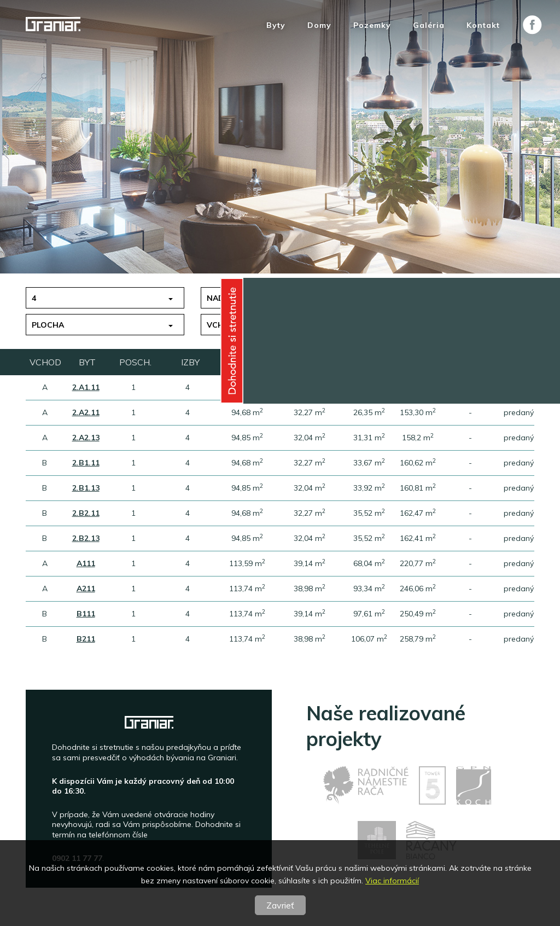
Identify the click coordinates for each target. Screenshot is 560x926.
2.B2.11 (86, 513)
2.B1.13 (86, 488)
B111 (86, 614)
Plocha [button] (48, 325)
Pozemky (372, 25)
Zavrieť (280, 905)
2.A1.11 (86, 387)
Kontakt (483, 25)
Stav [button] (392, 325)
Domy (319, 25)
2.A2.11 (86, 412)
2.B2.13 (86, 538)
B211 (86, 639)
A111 (86, 563)
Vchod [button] (221, 325)
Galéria (429, 25)
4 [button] (34, 298)
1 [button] (384, 298)
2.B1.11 (86, 463)
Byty (276, 25)
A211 (86, 589)
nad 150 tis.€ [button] (234, 298)
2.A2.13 (86, 438)
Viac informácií (392, 881)
